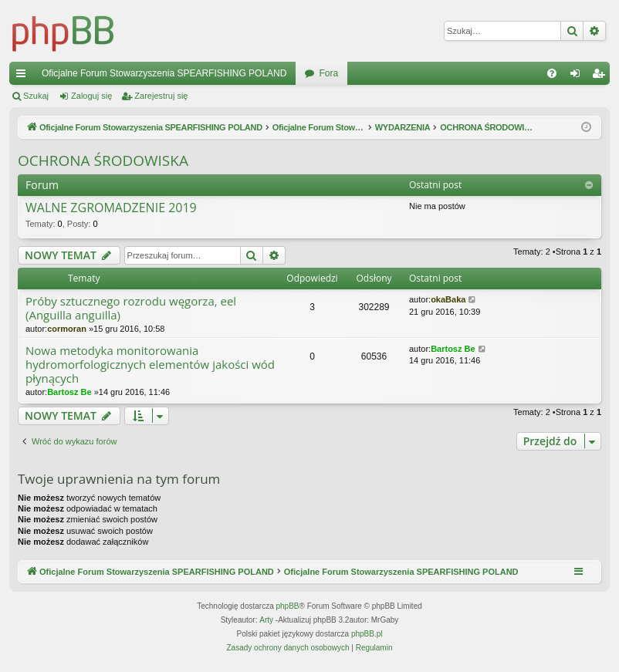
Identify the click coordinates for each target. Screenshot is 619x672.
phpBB (288, 606)
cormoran (67, 329)
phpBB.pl (367, 634)
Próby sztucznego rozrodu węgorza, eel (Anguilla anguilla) (131, 308)
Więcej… (24, 76)
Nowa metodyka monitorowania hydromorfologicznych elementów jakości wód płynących (150, 365)
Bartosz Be (69, 392)
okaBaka (448, 299)
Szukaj (36, 96)
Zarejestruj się (161, 96)
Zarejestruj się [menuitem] (601, 76)
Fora (328, 73)
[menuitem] (552, 73)
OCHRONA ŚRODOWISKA (103, 160)
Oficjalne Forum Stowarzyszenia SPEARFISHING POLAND (164, 73)
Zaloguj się (91, 96)
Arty (266, 620)
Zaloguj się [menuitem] (578, 76)
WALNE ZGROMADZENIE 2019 (111, 208)
